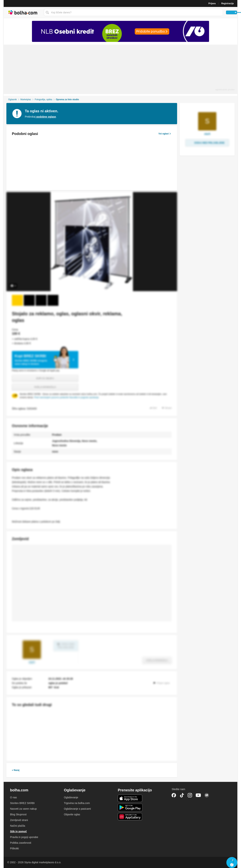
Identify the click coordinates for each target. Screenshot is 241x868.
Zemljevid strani (19, 820)
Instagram (190, 795)
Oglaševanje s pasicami (77, 809)
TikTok (182, 795)
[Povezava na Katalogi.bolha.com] (120, 31)
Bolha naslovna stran (23, 12)
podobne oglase (46, 117)
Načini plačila (18, 826)
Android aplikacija (130, 807)
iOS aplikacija (130, 798)
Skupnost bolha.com (207, 795)
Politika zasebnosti (21, 843)
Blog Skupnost (18, 814)
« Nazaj (16, 770)
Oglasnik (13, 99)
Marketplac (26, 99)
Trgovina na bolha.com (77, 803)
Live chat (232, 863)
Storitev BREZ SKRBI (22, 803)
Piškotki (14, 848)
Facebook (174, 795)
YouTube (198, 795)
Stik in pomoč (18, 831)
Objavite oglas (72, 814)
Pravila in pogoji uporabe (24, 837)
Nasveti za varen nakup (23, 809)
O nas (13, 797)
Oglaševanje (71, 797)
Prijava (212, 3)
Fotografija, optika (43, 99)
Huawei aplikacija (130, 817)
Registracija (227, 3)
